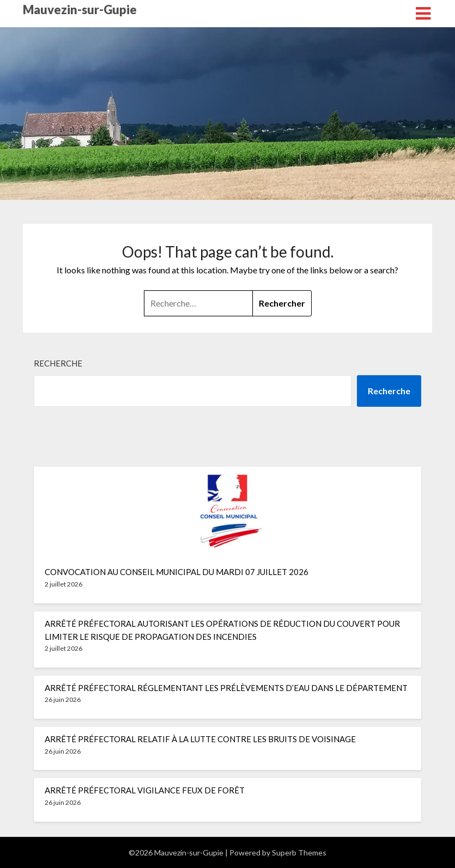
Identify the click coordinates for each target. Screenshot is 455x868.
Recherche (58, 363)
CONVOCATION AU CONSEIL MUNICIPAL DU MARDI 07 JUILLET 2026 (177, 572)
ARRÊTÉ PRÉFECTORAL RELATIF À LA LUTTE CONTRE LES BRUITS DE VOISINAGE (200, 739)
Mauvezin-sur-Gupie (80, 10)
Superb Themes (299, 852)
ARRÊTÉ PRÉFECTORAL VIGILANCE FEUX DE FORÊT (145, 790)
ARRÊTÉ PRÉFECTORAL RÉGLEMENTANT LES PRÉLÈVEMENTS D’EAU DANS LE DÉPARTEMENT (226, 688)
